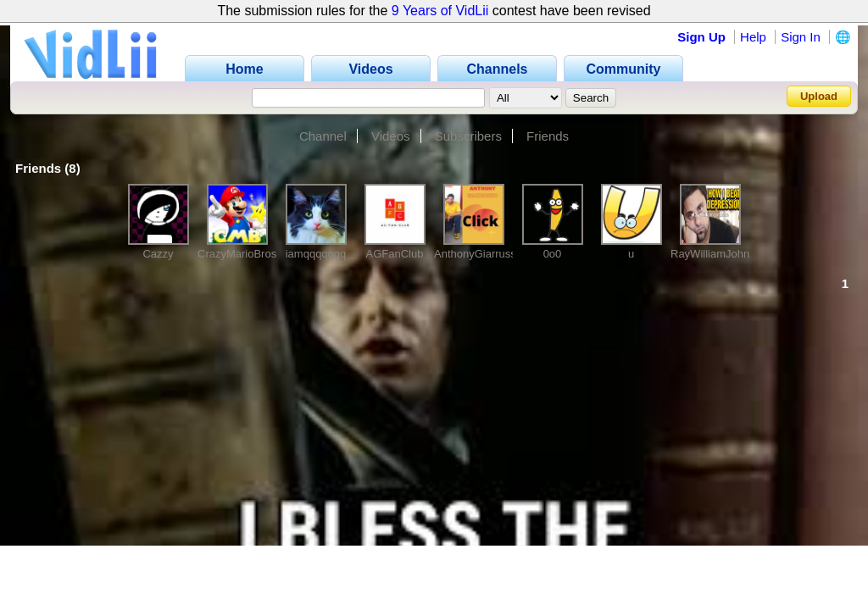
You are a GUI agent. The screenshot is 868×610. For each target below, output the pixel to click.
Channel (323, 136)
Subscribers (468, 136)
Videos (391, 136)
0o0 (553, 254)
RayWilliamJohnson (719, 254)
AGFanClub (395, 254)
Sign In (801, 37)
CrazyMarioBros (237, 254)
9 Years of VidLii (440, 11)
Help (753, 37)
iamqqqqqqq (316, 254)
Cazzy (158, 254)
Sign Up (701, 37)
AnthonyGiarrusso (478, 254)
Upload (819, 96)
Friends (548, 136)
